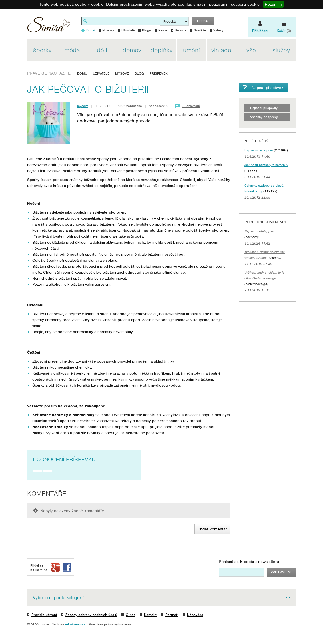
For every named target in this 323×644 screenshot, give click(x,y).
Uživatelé (128, 30)
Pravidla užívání (44, 615)
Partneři (172, 615)
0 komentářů (191, 106)
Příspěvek (159, 73)
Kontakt (150, 615)
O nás (131, 615)
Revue (163, 30)
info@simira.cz (76, 624)
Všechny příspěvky (264, 117)
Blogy (146, 30)
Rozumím (273, 4)
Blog (139, 73)
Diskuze (181, 30)
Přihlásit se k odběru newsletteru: (249, 562)
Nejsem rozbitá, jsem (260, 231)
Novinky (108, 30)
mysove (122, 73)
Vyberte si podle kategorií (58, 598)
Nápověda (195, 615)
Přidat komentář (212, 529)
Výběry (218, 30)
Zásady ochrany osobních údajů (91, 615)
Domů (82, 73)
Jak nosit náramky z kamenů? (266, 165)
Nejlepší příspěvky (264, 108)
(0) (284, 31)
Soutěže (200, 30)
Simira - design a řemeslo (49, 27)
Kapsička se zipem (259, 150)
